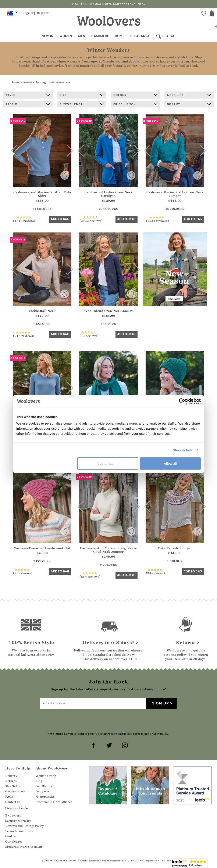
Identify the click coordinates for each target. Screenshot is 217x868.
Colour (135, 95)
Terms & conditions (19, 831)
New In (48, 36)
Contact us (13, 802)
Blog (39, 781)
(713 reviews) (24, 334)
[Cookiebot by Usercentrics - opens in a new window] (182, 401)
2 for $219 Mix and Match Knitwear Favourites (109, 4)
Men (82, 36)
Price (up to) (135, 104)
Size (82, 95)
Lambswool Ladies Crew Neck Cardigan (108, 194)
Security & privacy (18, 821)
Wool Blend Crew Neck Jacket (108, 311)
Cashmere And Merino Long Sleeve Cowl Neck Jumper (108, 550)
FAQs (9, 797)
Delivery (11, 776)
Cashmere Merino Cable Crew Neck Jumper (175, 194)
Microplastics (45, 797)
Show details (183, 450)
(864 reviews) (90, 575)
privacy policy (159, 734)
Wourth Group (46, 776)
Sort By (189, 104)
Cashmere (100, 36)
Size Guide (13, 786)
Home (120, 36)
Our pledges (14, 842)
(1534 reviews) (158, 219)
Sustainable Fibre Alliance (54, 802)
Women (66, 36)
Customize (108, 463)
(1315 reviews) (25, 219)
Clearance (140, 36)
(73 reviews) (23, 571)
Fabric (28, 104)
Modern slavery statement (24, 847)
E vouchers (13, 815)
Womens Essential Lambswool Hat (42, 548)
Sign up (161, 703)
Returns (11, 781)
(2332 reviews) (91, 219)
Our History (44, 786)
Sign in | (29, 13)
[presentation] (108, 720)
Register (43, 13)
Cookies (11, 836)
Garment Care (15, 791)
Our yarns (43, 791)
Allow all (170, 463)
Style (28, 95)
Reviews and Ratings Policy (24, 826)
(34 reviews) (156, 571)
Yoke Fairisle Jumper (175, 548)
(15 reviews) (89, 334)
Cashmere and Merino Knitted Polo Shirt (42, 194)
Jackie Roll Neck (42, 311)
